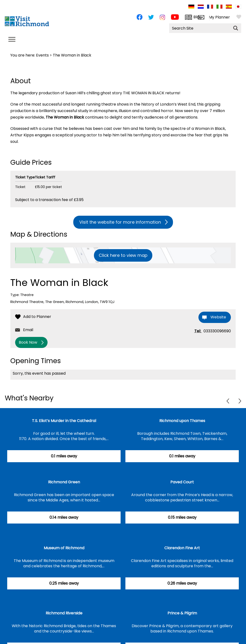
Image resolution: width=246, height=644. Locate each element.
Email (28, 330)
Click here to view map (123, 255)
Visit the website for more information (120, 222)
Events (42, 55)
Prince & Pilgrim (182, 613)
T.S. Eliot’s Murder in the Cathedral (64, 421)
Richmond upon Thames (182, 421)
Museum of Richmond (64, 548)
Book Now (28, 342)
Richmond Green (64, 482)
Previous (228, 401)
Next (240, 401)
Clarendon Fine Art (182, 548)
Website (218, 317)
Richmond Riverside (64, 613)
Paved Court (182, 482)
